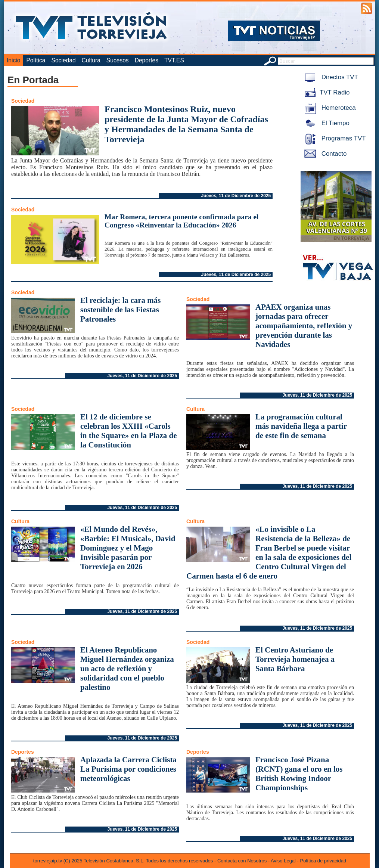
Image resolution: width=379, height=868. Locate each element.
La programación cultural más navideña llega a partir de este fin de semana (301, 426)
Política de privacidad (323, 861)
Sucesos (118, 60)
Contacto (324, 154)
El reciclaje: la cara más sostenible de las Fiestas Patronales (120, 310)
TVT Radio (326, 92)
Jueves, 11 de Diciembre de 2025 (236, 196)
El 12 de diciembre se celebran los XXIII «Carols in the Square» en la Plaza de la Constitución (129, 431)
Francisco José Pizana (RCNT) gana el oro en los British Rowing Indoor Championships (299, 774)
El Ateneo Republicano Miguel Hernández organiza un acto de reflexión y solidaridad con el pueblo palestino (127, 669)
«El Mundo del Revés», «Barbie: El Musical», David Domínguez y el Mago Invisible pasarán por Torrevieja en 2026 (128, 548)
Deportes (147, 60)
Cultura (91, 60)
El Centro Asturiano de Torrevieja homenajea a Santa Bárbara (295, 659)
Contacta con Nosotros (242, 861)
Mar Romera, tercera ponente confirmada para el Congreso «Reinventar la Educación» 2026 (181, 221)
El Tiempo (326, 123)
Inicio (13, 60)
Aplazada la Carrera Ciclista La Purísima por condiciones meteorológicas (128, 769)
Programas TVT (334, 138)
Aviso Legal (283, 861)
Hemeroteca (329, 108)
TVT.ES (174, 60)
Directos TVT (330, 77)
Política (36, 60)
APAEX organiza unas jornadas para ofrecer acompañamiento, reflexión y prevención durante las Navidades (304, 326)
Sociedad (64, 60)
